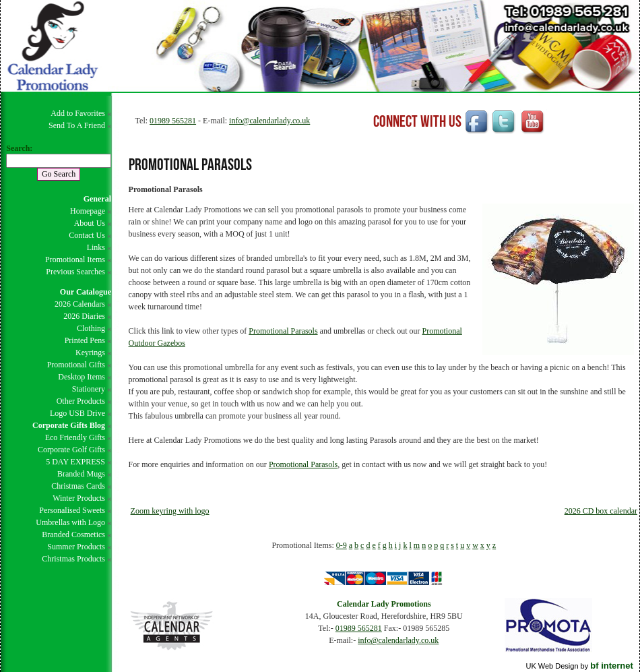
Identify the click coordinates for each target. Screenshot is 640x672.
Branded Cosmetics (73, 534)
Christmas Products (73, 559)
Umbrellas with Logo (70, 522)
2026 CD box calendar (601, 511)
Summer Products (76, 547)
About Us (90, 223)
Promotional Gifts (76, 365)
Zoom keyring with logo (170, 511)
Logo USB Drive (77, 413)
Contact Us (87, 235)
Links (96, 247)
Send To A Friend (77, 125)
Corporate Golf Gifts (71, 450)
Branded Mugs (81, 474)
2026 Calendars (80, 304)
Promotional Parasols (283, 331)
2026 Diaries (84, 316)
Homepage (88, 211)
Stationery (89, 389)
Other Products (81, 401)
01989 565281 (173, 121)
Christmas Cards (78, 486)
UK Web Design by (579, 666)
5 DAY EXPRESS (75, 462)
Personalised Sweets (72, 510)
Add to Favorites (78, 113)
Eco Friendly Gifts (75, 437)
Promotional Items (75, 259)
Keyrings (90, 353)
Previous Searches (75, 272)
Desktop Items (82, 377)
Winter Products (79, 498)
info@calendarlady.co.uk (269, 121)
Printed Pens (85, 340)
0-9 (342, 545)
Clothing (91, 328)
